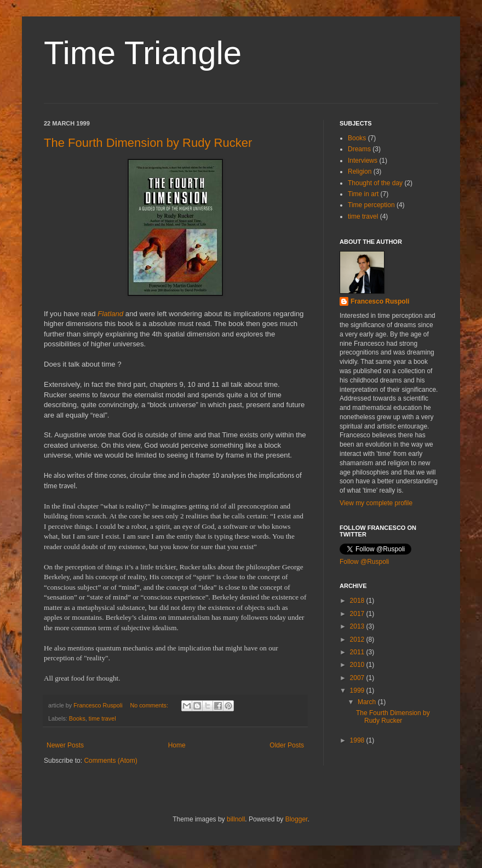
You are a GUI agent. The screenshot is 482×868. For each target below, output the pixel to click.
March (368, 702)
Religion (360, 172)
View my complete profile (376, 503)
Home (177, 745)
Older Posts (287, 745)
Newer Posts (65, 745)
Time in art (363, 194)
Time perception (371, 205)
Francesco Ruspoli (380, 301)
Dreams (359, 149)
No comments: (150, 705)
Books (77, 718)
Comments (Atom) (110, 761)
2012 (358, 639)
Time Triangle (143, 53)
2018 (358, 601)
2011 (358, 652)
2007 (358, 678)
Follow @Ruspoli (364, 562)
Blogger (297, 819)
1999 (358, 690)
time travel (102, 718)
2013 (358, 626)
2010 (358, 665)
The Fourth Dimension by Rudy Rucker (148, 143)
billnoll (236, 819)
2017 (358, 614)
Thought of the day (375, 183)
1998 (358, 740)
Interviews (363, 161)
